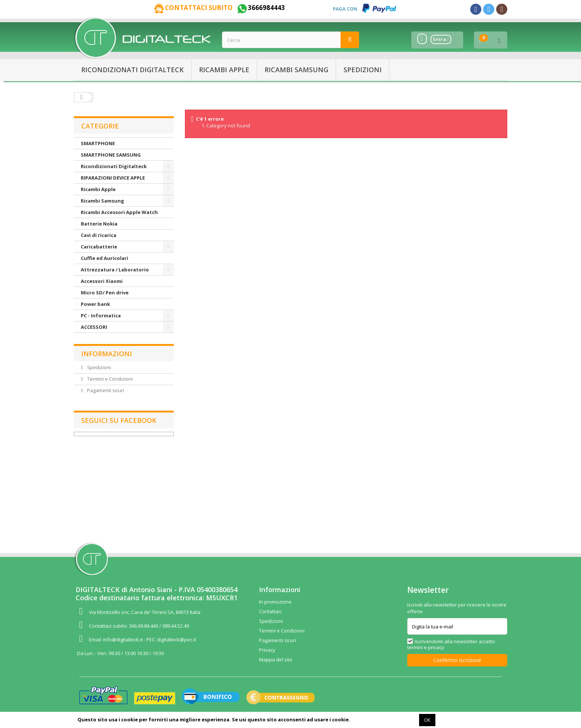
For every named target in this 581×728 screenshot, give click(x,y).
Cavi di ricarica (99, 235)
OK (427, 720)
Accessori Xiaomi (102, 281)
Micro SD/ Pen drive (105, 293)
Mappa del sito (276, 659)
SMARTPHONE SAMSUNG (111, 155)
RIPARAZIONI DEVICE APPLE (113, 178)
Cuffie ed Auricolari (104, 258)
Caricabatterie (99, 247)
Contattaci (270, 611)
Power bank (95, 304)
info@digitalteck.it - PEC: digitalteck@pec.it (150, 639)
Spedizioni (363, 70)
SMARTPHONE (98, 143)
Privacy (267, 650)
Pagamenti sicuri (105, 390)
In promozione (275, 602)
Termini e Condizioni (109, 379)
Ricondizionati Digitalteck (132, 70)
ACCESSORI (94, 327)
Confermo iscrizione (457, 660)
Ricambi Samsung (296, 70)
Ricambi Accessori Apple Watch (119, 212)
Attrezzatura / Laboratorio (115, 270)
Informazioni (107, 354)
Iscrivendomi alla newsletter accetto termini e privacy (451, 644)
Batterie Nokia (99, 224)
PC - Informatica (101, 315)
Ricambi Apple (224, 70)
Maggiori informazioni (384, 719)
